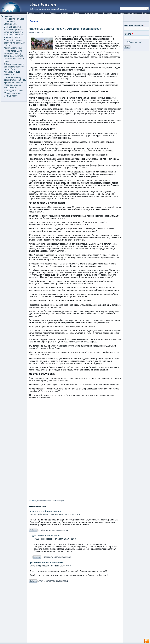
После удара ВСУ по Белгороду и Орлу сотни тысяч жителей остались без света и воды (14, 56)
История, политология (127, 13)
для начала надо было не (46, 536)
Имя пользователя (134, 26)
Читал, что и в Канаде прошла (45, 511)
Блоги (42, 13)
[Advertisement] (75, 613)
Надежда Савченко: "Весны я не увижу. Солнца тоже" (14, 93)
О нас (144, 13)
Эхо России (43, 5)
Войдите (32, 501)
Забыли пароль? (135, 42)
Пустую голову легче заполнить (46, 562)
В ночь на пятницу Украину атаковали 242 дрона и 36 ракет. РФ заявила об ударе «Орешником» (15, 83)
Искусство (108, 13)
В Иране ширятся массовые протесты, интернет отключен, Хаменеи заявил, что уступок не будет (14, 32)
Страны (64, 13)
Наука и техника (91, 13)
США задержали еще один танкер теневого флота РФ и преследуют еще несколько (14, 69)
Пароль (128, 34)
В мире (76, 13)
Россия (53, 13)
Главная (31, 13)
